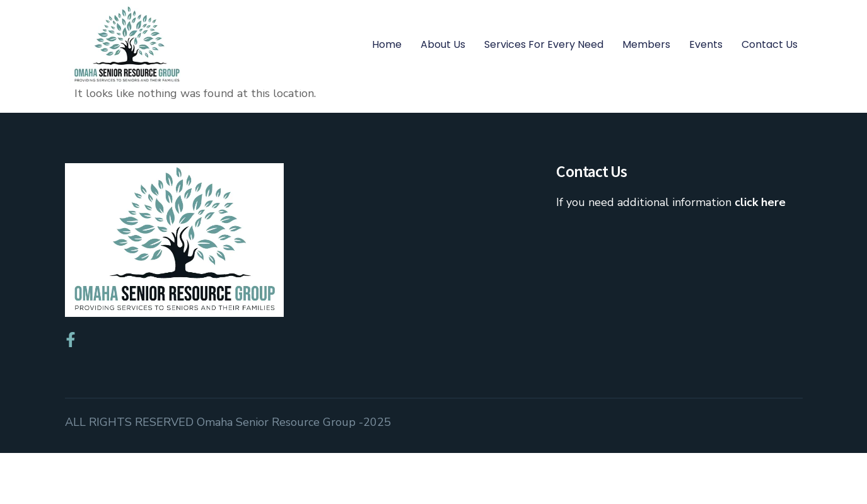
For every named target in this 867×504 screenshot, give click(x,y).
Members (646, 44)
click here (760, 254)
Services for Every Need (544, 44)
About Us (443, 44)
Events (706, 44)
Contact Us (770, 44)
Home (387, 44)
